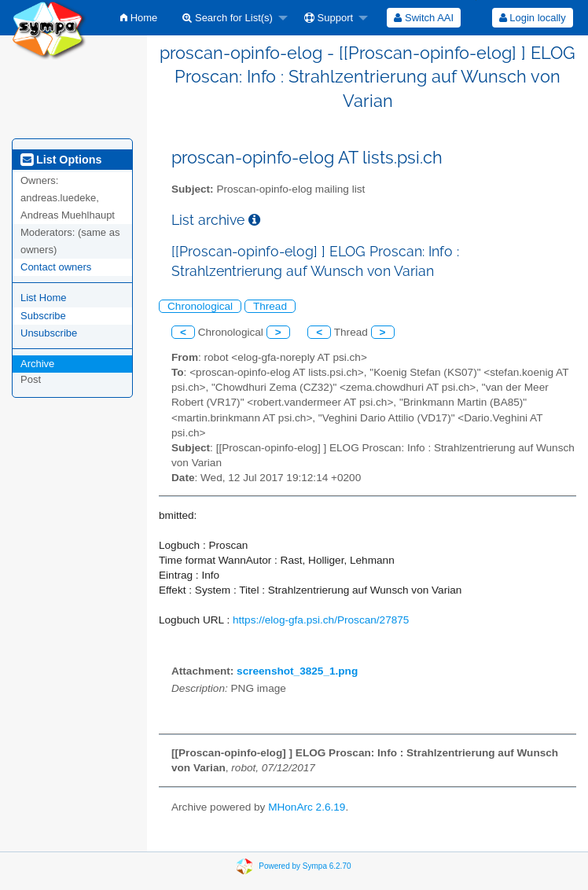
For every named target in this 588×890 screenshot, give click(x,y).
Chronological (200, 306)
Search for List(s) (228, 18)
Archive (37, 364)
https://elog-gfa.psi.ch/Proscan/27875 (321, 620)
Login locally (533, 18)
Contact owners (56, 267)
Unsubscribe (49, 333)
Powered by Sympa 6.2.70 (305, 866)
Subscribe (43, 316)
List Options (61, 160)
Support (329, 18)
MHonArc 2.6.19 (307, 807)
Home (139, 18)
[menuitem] (139, 18)
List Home (44, 298)
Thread (270, 306)
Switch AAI (424, 18)
